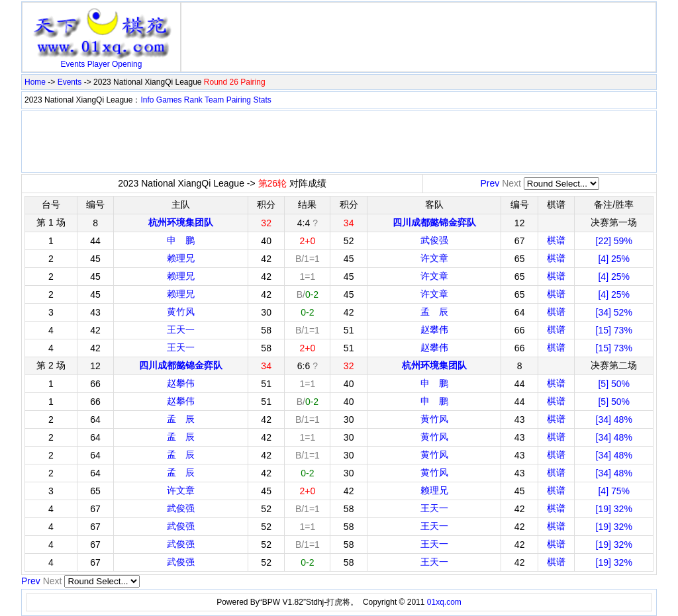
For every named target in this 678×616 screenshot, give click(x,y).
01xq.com (444, 602)
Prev (490, 183)
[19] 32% (614, 509)
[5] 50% (613, 384)
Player (99, 64)
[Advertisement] (418, 25)
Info (147, 100)
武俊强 (434, 240)
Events (73, 64)
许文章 (434, 258)
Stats (262, 100)
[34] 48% (614, 419)
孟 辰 (434, 312)
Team (214, 100)
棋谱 (556, 240)
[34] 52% (614, 312)
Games (169, 100)
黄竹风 (181, 312)
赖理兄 (181, 258)
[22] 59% (614, 241)
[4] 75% (613, 491)
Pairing (239, 100)
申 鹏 (181, 240)
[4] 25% (613, 259)
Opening (127, 64)
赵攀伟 (434, 330)
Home (35, 82)
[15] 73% (614, 330)
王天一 (181, 330)
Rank (193, 100)
